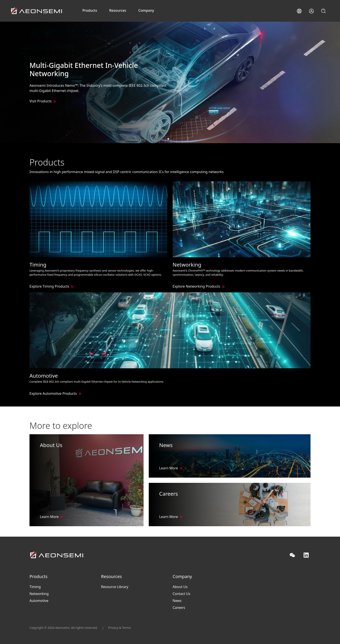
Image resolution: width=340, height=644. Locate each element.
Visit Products (41, 101)
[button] (299, 11)
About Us (180, 587)
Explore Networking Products (196, 286)
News (177, 601)
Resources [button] (118, 10)
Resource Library (115, 587)
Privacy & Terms (120, 628)
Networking (39, 594)
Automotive (39, 601)
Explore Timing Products (49, 286)
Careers (179, 608)
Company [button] (146, 10)
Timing (35, 587)
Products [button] (90, 10)
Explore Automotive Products (53, 393)
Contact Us (181, 594)
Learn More (49, 517)
